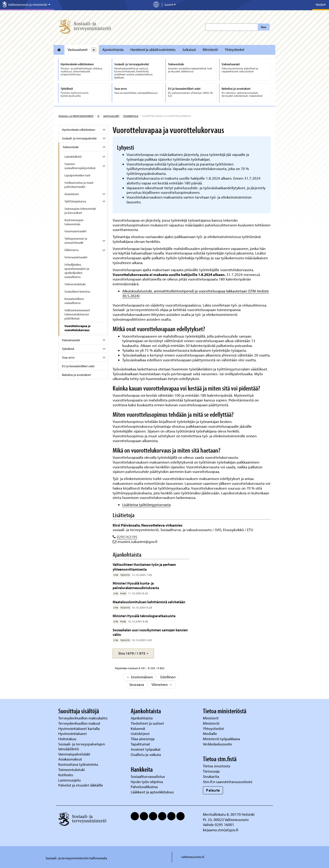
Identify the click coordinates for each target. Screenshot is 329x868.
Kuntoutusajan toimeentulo (74, 222)
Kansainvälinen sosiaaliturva (74, 301)
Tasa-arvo (68, 357)
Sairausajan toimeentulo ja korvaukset (80, 211)
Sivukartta (211, 776)
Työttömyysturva (75, 201)
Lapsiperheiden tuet (77, 175)
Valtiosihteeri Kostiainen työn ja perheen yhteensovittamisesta (144, 567)
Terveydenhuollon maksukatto (83, 718)
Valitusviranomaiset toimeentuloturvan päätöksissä (77, 314)
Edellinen (168, 677)
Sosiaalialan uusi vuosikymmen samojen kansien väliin (150, 632)
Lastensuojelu (70, 780)
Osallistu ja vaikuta (146, 754)
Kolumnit (138, 728)
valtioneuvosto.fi (193, 857)
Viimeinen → (162, 684)
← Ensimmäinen (140, 677)
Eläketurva (72, 250)
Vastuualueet (78, 50)
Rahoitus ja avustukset (76, 375)
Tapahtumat (140, 744)
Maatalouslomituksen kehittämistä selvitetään (149, 602)
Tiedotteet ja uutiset (148, 723)
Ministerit (211, 718)
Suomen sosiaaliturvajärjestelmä (80, 166)
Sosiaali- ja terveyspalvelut (79, 138)
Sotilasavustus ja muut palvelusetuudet (79, 185)
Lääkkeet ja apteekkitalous (152, 792)
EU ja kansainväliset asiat (78, 366)
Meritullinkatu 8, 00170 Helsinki (229, 814)
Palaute (213, 790)
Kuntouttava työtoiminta (78, 764)
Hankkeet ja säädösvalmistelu (153, 50)
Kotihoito (66, 775)
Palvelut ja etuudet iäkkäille (81, 785)
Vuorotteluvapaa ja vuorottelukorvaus (77, 328)
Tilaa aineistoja (143, 739)
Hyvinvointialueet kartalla (79, 728)
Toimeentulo (131, 116)
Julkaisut (189, 50)
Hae (264, 27)
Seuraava (137, 684)
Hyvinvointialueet (73, 733)
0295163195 (127, 537)
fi (98, 116)
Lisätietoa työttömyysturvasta (146, 505)
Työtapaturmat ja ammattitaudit (76, 241)
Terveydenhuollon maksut (80, 723)
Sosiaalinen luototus (77, 291)
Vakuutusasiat (71, 340)
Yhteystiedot (235, 50)
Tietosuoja (211, 771)
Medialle (210, 733)
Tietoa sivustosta (216, 766)
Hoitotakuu (68, 739)
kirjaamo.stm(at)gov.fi (221, 830)
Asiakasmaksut (70, 759)
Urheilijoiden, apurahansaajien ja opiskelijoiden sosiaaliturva (77, 271)
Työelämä (68, 349)
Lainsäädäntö (73, 157)
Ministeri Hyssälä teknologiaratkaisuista (144, 616)
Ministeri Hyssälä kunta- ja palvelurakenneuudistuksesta (136, 585)
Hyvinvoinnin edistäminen (78, 130)
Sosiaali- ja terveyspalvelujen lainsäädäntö (82, 746)
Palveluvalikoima (144, 787)
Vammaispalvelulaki (75, 754)
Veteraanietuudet (76, 257)
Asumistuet (72, 194)
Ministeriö (210, 50)
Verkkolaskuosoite (218, 744)
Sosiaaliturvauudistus (148, 776)
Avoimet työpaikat (146, 749)
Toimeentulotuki (75, 284)
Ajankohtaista (113, 50)
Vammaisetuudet (76, 231)
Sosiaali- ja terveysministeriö (76, 116)
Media (321, 5)
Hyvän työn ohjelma (147, 782)
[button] (133, 653)
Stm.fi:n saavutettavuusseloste (228, 782)
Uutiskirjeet (141, 733)
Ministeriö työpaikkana (222, 739)
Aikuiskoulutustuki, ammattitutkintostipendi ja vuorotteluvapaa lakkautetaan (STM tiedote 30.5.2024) (196, 293)
